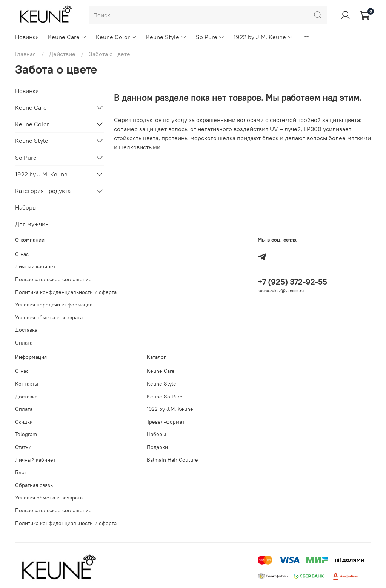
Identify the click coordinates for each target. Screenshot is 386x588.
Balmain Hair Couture (172, 460)
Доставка (26, 330)
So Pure (210, 37)
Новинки (27, 37)
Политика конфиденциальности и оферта (66, 292)
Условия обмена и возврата (49, 317)
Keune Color (116, 37)
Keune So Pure (165, 397)
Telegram (26, 434)
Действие (62, 54)
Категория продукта (43, 191)
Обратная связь (34, 485)
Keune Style (166, 37)
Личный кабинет (35, 266)
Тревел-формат (166, 422)
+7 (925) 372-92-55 (292, 282)
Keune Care (67, 37)
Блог (21, 472)
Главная (25, 54)
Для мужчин (32, 224)
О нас (22, 254)
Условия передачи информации (54, 305)
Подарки (157, 447)
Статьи (23, 447)
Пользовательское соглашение (53, 279)
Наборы (26, 207)
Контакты (27, 384)
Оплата (24, 343)
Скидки (24, 422)
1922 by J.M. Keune (263, 37)
